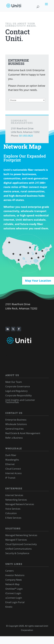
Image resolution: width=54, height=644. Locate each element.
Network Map (12, 584)
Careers (9, 571)
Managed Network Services (20, 504)
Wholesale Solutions (16, 424)
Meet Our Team (14, 382)
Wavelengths (12, 460)
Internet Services (14, 495)
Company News (14, 580)
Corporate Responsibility (18, 395)
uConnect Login (14, 598)
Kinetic (9, 607)
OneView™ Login (14, 589)
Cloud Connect (13, 469)
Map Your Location (38, 281)
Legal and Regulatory (16, 391)
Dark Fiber (11, 455)
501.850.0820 (26, 136)
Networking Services (16, 500)
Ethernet (10, 464)
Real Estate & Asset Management (23, 433)
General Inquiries (14, 429)
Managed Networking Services (21, 535)
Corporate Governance (18, 386)
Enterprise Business (16, 420)
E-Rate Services (13, 518)
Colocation (11, 513)
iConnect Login (13, 593)
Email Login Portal (15, 602)
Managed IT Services (16, 540)
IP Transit (10, 478)
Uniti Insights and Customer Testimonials (20, 401)
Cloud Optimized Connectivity (21, 544)
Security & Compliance (17, 553)
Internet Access (13, 473)
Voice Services (13, 509)
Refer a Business (14, 438)
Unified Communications (18, 549)
